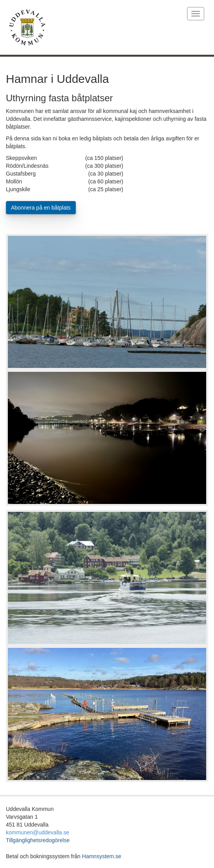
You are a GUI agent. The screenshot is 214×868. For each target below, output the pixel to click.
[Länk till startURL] (89, 27)
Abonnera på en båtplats (41, 208)
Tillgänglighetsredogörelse (38, 840)
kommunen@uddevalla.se (38, 832)
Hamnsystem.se (102, 856)
